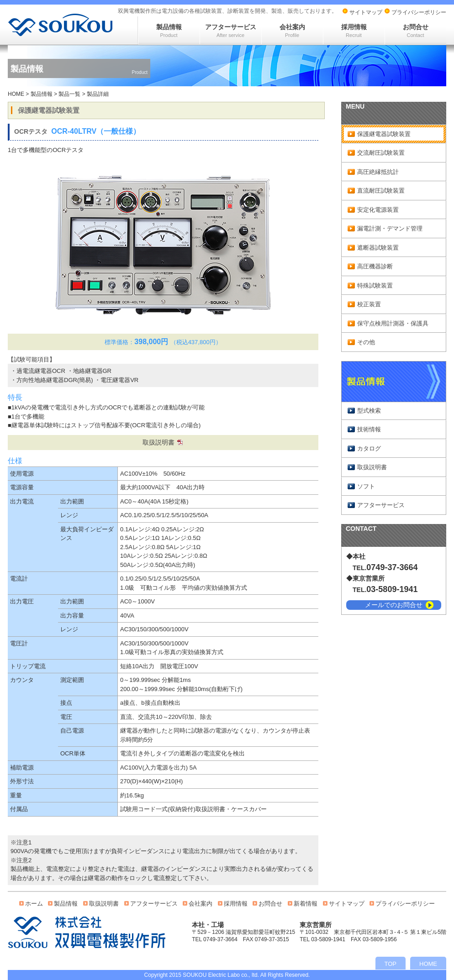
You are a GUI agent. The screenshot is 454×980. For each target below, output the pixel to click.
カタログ (369, 448)
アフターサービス (231, 31)
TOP (391, 964)
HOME (16, 94)
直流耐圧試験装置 (381, 191)
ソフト (366, 486)
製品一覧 (69, 94)
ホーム (34, 904)
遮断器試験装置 (378, 248)
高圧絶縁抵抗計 (378, 172)
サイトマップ (366, 12)
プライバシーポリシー (419, 12)
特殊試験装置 (375, 286)
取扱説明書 (158, 442)
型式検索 (369, 411)
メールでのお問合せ (394, 605)
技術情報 (369, 429)
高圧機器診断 (375, 266)
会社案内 (292, 31)
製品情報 (169, 31)
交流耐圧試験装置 (381, 153)
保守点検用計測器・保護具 (393, 323)
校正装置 (369, 304)
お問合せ (416, 31)
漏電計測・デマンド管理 (390, 228)
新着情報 (306, 904)
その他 (366, 342)
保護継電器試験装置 (384, 134)
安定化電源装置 (378, 210)
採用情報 (354, 31)
